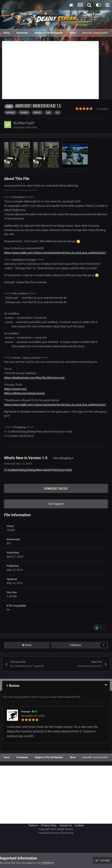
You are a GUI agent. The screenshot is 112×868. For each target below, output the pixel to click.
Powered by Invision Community (56, 833)
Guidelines (48, 863)
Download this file (56, 488)
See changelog (63, 458)
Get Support (56, 504)
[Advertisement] (50, 70)
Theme (33, 826)
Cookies (79, 826)
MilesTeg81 (27, 123)
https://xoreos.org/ (15, 389)
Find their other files (25, 127)
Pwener (26, 712)
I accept (102, 860)
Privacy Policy (49, 826)
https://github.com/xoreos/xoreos (24, 393)
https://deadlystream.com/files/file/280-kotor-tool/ (35, 378)
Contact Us (66, 826)
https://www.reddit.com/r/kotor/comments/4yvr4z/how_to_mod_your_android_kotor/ (55, 253)
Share (27, 645)
